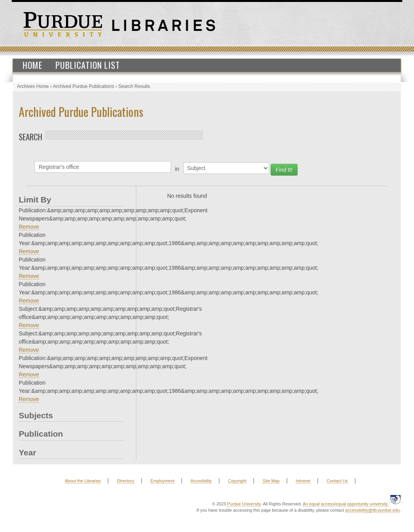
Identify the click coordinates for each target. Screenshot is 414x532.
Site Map (271, 481)
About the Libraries (83, 481)
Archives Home (33, 86)
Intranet (303, 481)
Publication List (88, 65)
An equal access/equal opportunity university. (346, 504)
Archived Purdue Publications (84, 86)
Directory (126, 481)
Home (33, 65)
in (177, 169)
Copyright (237, 481)
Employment (162, 481)
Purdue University (244, 504)
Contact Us (337, 481)
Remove (29, 227)
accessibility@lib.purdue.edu (373, 510)
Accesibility (201, 481)
